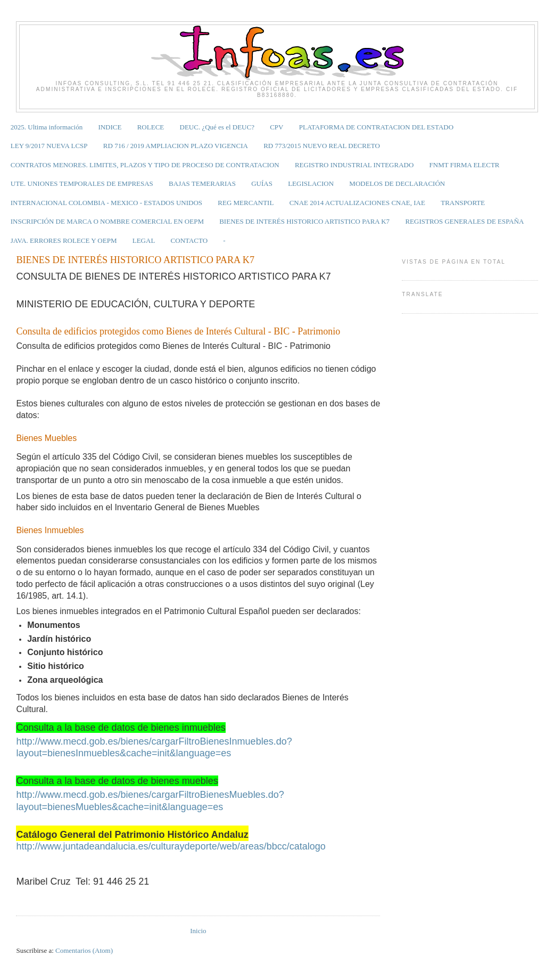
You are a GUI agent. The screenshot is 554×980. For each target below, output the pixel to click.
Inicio (198, 931)
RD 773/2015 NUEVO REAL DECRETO (322, 146)
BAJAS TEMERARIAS (202, 183)
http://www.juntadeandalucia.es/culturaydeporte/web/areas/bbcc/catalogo (171, 846)
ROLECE (151, 127)
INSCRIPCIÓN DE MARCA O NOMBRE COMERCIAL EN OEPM (107, 221)
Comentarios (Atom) (84, 950)
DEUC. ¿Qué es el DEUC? (217, 127)
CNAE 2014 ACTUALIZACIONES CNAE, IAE (357, 203)
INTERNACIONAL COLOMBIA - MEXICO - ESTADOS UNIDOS (106, 203)
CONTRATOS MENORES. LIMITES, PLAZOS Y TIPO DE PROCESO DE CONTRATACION (145, 165)
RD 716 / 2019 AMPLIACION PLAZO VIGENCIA (176, 146)
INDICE (110, 127)
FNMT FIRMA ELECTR (465, 165)
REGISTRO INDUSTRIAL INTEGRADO (354, 165)
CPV (276, 127)
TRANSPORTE (463, 203)
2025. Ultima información (47, 127)
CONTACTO (189, 240)
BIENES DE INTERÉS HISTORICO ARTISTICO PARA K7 (304, 221)
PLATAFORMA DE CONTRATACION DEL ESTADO (376, 127)
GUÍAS (262, 183)
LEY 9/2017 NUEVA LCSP (49, 146)
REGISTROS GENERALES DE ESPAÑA (464, 221)
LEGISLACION (311, 183)
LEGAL (144, 240)
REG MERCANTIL (246, 203)
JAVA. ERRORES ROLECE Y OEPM (64, 240)
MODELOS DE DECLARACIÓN (397, 183)
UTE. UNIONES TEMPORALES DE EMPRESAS (82, 183)
